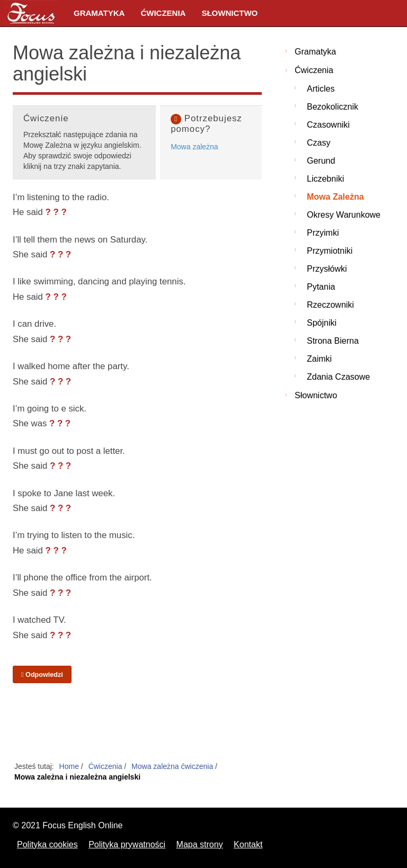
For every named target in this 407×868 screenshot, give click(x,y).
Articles (321, 89)
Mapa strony (200, 844)
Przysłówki (327, 269)
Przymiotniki (330, 251)
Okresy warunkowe (344, 215)
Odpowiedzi (42, 675)
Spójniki (322, 323)
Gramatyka (99, 13)
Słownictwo (229, 13)
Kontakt (248, 844)
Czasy (318, 143)
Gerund (321, 161)
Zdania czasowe (338, 377)
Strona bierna (333, 341)
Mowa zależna (194, 147)
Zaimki (319, 359)
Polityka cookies (47, 844)
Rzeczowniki (330, 305)
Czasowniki (328, 125)
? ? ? (56, 212)
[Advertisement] (137, 723)
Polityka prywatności (127, 844)
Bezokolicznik (333, 107)
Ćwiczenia (163, 13)
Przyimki (323, 233)
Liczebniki (325, 179)
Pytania (321, 287)
